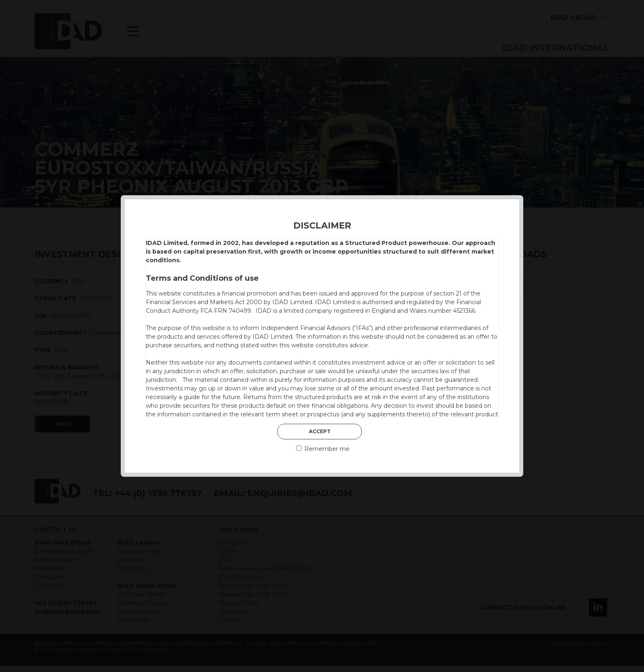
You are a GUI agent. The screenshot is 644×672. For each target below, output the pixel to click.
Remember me (323, 449)
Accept (320, 431)
